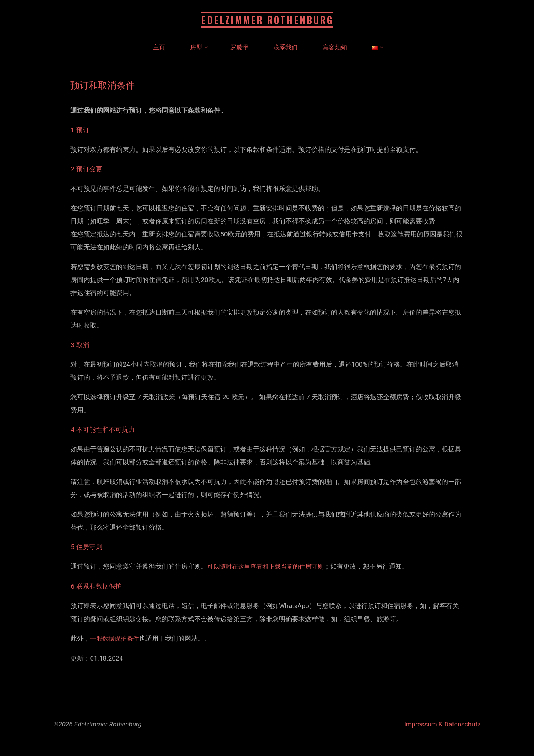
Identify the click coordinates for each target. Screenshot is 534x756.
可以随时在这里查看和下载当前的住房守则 (269, 566)
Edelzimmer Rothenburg (267, 20)
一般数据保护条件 (116, 638)
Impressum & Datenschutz (442, 723)
